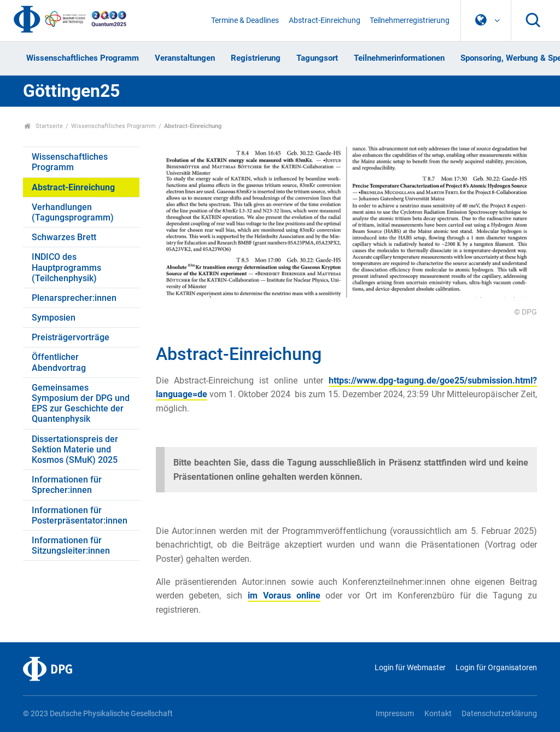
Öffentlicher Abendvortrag (59, 362)
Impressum (395, 714)
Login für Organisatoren (496, 668)
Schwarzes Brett (64, 237)
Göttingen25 (71, 91)
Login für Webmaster (410, 668)
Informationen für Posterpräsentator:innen (80, 515)
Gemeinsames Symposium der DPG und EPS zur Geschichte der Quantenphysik (81, 403)
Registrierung (256, 58)
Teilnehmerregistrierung (410, 21)
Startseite (43, 126)
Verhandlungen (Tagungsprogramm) (73, 212)
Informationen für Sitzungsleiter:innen (71, 545)
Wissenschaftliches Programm (83, 58)
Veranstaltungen (185, 58)
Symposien (54, 318)
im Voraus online (284, 596)
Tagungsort (317, 58)
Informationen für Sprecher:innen (67, 485)
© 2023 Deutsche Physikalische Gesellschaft (98, 714)
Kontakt (438, 714)
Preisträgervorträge (71, 337)
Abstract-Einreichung (325, 21)
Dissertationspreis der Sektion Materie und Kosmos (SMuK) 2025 (75, 449)
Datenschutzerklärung (499, 714)
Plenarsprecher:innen (74, 298)
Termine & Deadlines (245, 21)
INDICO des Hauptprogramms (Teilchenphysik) (66, 267)
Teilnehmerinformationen (399, 58)
